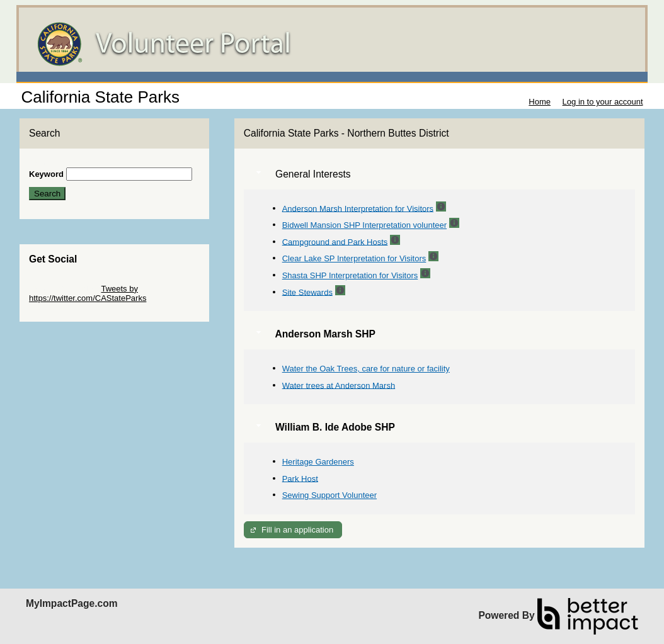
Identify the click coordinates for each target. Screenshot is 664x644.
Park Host (300, 478)
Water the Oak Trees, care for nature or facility (366, 369)
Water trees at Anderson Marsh (339, 385)
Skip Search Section (66, 163)
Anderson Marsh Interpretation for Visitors (358, 208)
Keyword (46, 174)
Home (540, 102)
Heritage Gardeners (318, 462)
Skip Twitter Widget (64, 289)
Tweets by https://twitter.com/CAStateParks (88, 293)
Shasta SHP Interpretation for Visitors (350, 275)
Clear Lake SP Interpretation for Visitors (354, 258)
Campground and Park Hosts (335, 241)
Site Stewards (307, 292)
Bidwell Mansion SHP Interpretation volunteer (364, 225)
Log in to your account (603, 102)
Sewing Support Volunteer (329, 495)
